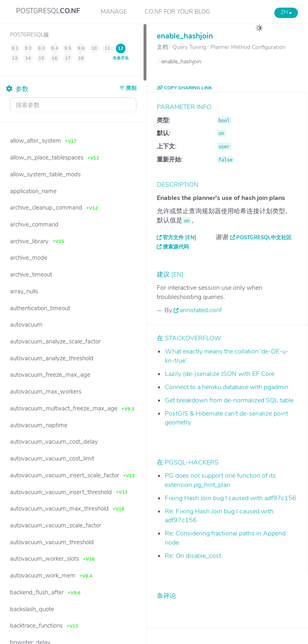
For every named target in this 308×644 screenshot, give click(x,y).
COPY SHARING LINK (184, 88)
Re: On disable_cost (193, 556)
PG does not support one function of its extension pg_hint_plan (220, 480)
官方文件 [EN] (180, 238)
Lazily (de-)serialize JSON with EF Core (220, 374)
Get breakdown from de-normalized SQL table (229, 400)
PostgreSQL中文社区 (264, 238)
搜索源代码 (176, 247)
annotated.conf (201, 310)
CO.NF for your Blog (177, 12)
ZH (286, 12)
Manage (114, 12)
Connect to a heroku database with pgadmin (227, 387)
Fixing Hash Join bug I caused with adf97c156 (231, 498)
